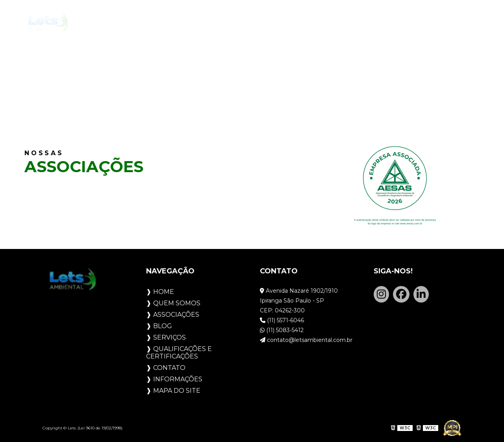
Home (93, 22)
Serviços (279, 22)
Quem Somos (135, 22)
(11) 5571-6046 (282, 320)
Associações (192, 22)
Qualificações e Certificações (357, 22)
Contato (435, 22)
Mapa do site (177, 391)
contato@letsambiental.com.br (306, 340)
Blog (239, 22)
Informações (178, 379)
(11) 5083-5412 (282, 330)
